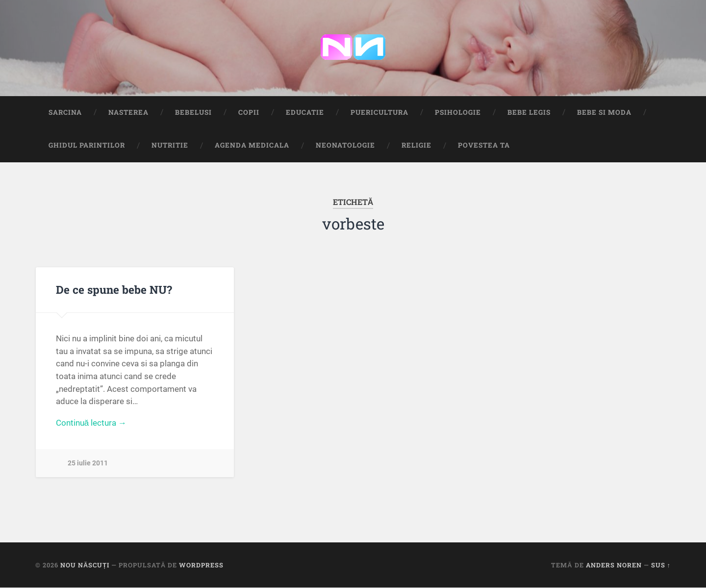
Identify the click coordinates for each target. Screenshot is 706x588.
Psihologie (458, 112)
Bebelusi (193, 112)
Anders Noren (614, 565)
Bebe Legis (529, 112)
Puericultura (379, 112)
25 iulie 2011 (88, 464)
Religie (416, 146)
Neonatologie (345, 146)
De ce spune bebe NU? (114, 290)
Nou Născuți (85, 565)
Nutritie (170, 146)
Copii (249, 112)
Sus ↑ (661, 565)
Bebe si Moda (604, 112)
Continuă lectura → (91, 423)
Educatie (305, 112)
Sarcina (65, 112)
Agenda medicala (252, 146)
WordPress (201, 565)
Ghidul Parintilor (87, 146)
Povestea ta (484, 146)
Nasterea (128, 112)
